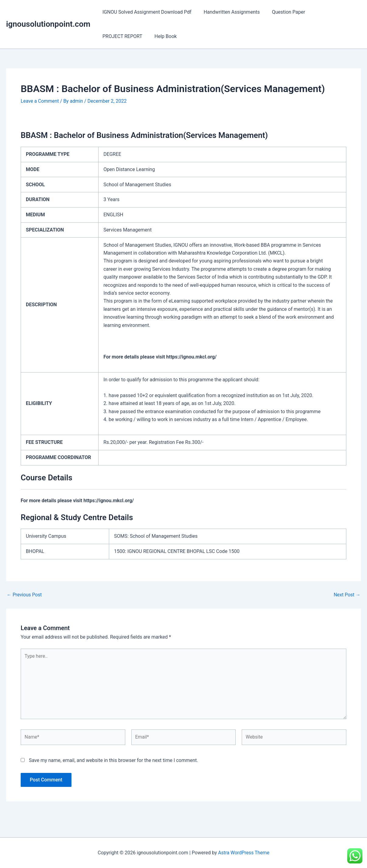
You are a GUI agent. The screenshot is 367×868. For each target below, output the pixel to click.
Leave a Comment (40, 101)
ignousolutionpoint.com (48, 24)
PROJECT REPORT (329, 12)
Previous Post (25, 595)
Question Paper (282, 12)
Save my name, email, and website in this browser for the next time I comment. (114, 762)
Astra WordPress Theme (244, 853)
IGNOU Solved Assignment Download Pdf (146, 12)
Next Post (347, 595)
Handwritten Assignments (228, 12)
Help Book (112, 36)
